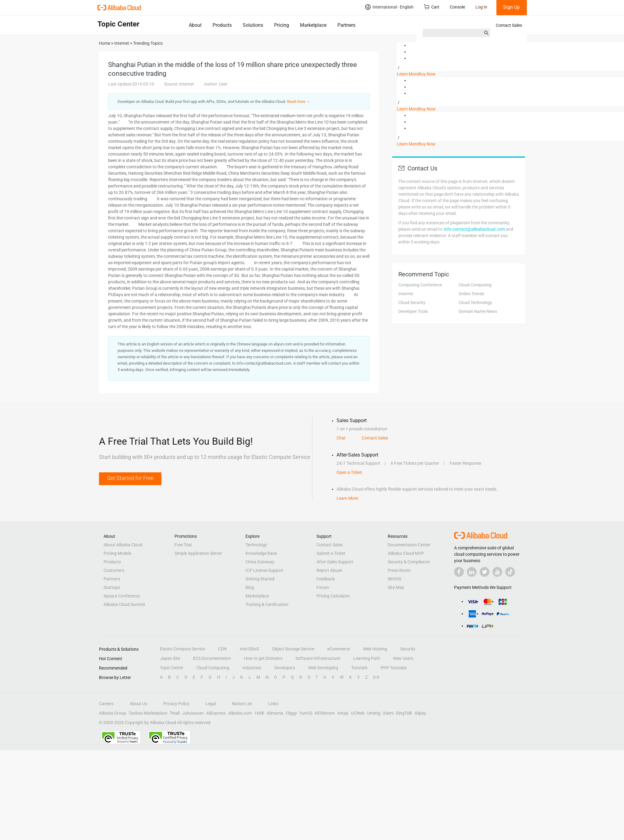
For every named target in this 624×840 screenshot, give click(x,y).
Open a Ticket (349, 472)
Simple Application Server (198, 553)
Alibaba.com (240, 713)
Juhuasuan (193, 713)
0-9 (376, 677)
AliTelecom (325, 713)
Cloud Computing (475, 285)
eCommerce (339, 649)
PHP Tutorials (394, 668)
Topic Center (172, 668)
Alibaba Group (113, 713)
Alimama (275, 713)
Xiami (388, 713)
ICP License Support (264, 570)
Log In (481, 7)
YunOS (306, 713)
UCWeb (358, 713)
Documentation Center (409, 545)
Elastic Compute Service (182, 649)
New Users (403, 658)
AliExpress (216, 713)
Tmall (175, 713)
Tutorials (359, 668)
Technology (256, 545)
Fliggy (291, 713)
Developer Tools (413, 311)
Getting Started (260, 579)
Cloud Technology (475, 303)
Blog (250, 587)
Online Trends (471, 294)
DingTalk (404, 713)
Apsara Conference (122, 596)
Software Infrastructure (318, 658)
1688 (259, 713)
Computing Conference (420, 285)
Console (457, 7)
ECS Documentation (212, 658)
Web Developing (323, 668)
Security (408, 649)
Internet (406, 294)
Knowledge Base (261, 553)
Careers (106, 704)
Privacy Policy (176, 704)
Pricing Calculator (333, 596)
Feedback (326, 579)
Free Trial (183, 545)
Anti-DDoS (249, 649)
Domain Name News (478, 311)
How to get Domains (263, 658)
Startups (112, 587)
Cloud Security (412, 303)
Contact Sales (509, 25)
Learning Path (367, 658)
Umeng (374, 713)
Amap (343, 713)
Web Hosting (375, 649)
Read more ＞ (299, 101)
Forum (323, 587)
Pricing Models (117, 553)
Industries (252, 668)
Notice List (242, 704)
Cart (432, 7)
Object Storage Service (293, 649)
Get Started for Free (130, 478)
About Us (138, 704)
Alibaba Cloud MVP (406, 553)
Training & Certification (267, 604)
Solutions (253, 25)
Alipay (420, 713)
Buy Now (427, 74)
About (195, 25)
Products (222, 25)
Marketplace (313, 25)
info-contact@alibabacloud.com (474, 229)
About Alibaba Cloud (123, 545)
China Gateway (260, 562)
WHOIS (394, 579)
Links (273, 704)
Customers (114, 570)
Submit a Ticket (331, 553)
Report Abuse (329, 570)
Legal (211, 704)
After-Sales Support (335, 562)
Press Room (399, 570)
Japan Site (170, 658)
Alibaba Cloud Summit (124, 604)
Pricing (282, 25)
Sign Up (511, 7)
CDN (222, 649)
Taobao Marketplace (148, 713)
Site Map (396, 587)
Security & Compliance (409, 562)
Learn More (408, 74)
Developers (285, 668)
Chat (341, 438)
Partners (346, 25)
